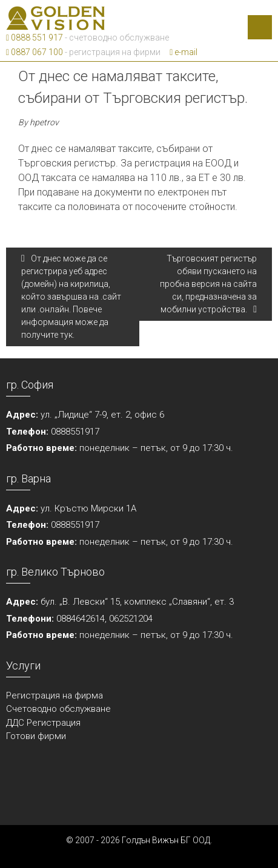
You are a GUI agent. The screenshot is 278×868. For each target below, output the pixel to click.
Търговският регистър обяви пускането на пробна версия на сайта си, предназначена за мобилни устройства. (208, 284)
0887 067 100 (35, 52)
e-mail (184, 52)
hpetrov (44, 122)
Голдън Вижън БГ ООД (166, 840)
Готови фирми (36, 736)
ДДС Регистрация (43, 723)
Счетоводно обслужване (58, 709)
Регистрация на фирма (55, 695)
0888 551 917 (35, 38)
